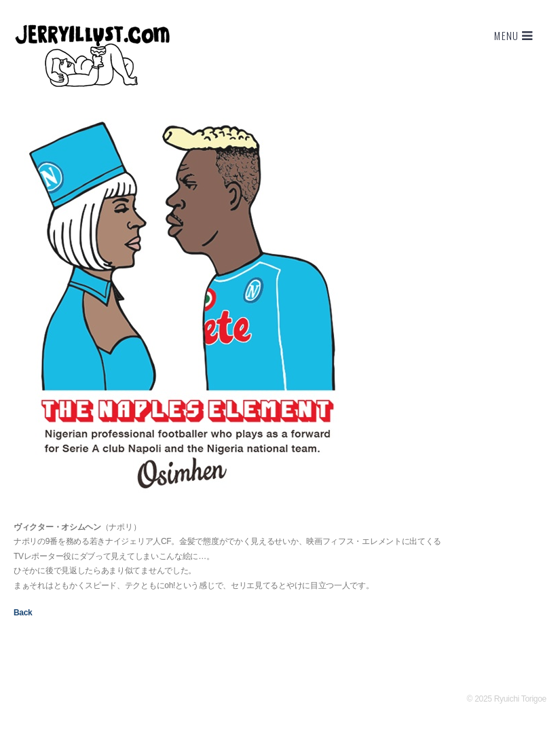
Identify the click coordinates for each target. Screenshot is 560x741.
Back (23, 613)
